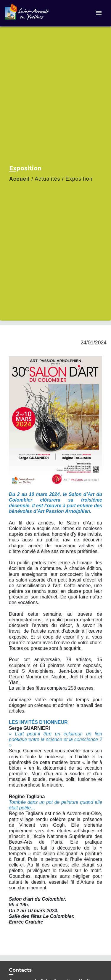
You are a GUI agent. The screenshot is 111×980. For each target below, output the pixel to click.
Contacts (20, 970)
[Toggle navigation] (99, 13)
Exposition (79, 179)
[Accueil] (27, 13)
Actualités (47, 179)
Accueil (20, 179)
